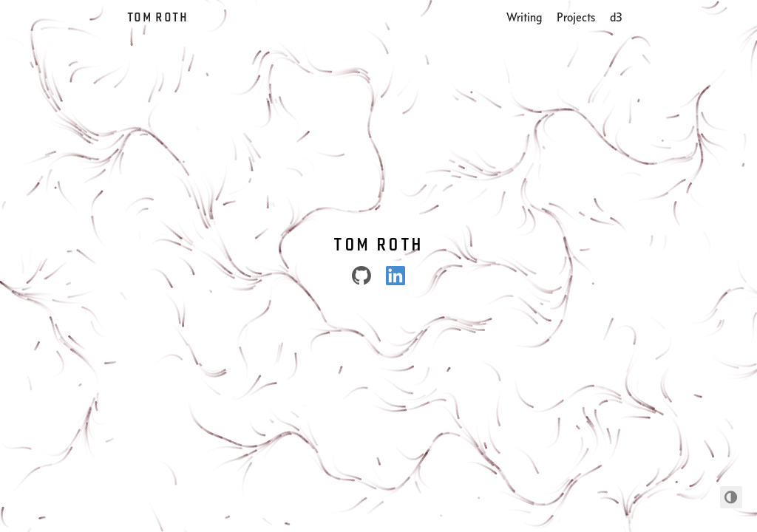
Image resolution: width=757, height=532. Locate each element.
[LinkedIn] (396, 276)
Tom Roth (157, 17)
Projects (576, 17)
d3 (616, 17)
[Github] (361, 276)
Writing (524, 17)
